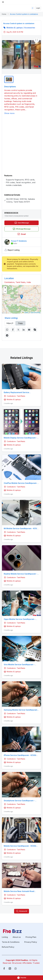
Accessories (30, 28)
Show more (9, 113)
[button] (21, 214)
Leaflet (25, 313)
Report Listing (12, 250)
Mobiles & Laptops (15, 28)
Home (4, 14)
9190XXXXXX (11, 213)
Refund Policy (8, 947)
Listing (5, 937)
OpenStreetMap (35, 313)
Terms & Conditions (11, 942)
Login (38, 8)
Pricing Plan (31, 937)
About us (17, 937)
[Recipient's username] (10, 323)
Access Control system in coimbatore (24, 14)
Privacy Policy (31, 942)
